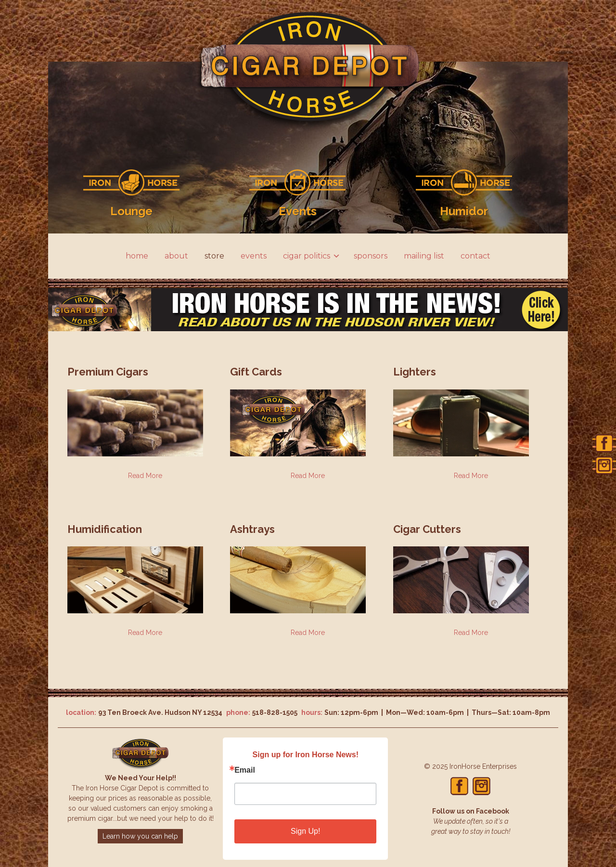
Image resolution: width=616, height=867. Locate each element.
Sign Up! (305, 831)
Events (298, 211)
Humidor (464, 211)
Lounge (131, 211)
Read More (145, 476)
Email (245, 770)
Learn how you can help (140, 836)
